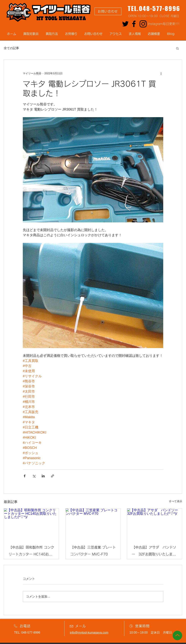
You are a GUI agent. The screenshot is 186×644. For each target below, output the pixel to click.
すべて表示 (176, 501)
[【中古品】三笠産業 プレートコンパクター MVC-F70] (93, 524)
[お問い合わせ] (108, 11)
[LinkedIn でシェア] (43, 476)
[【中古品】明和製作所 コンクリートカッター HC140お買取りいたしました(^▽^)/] (31, 524)
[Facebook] (134, 24)
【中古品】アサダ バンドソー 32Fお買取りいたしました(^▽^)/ (154, 552)
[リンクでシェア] (52, 476)
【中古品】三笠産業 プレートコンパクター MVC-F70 (93, 551)
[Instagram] (143, 24)
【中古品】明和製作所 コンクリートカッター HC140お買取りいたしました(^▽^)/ (31, 552)
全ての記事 (11, 48)
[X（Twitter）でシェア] (34, 476)
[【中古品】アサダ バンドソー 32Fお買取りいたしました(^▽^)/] (155, 524)
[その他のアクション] (161, 73)
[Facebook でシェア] (25, 476)
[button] (177, 48)
